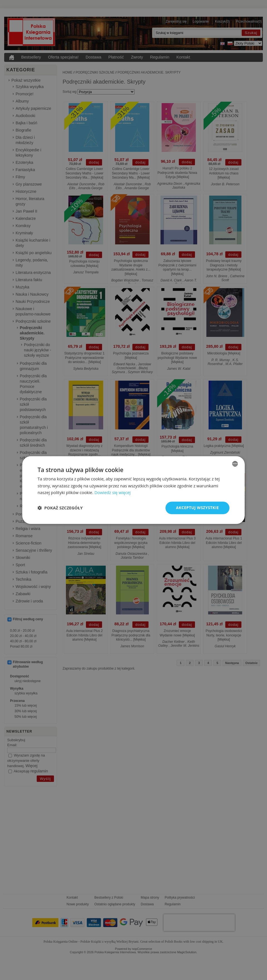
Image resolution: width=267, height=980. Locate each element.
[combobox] (235, 464)
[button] (60, 508)
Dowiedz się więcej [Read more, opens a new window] (112, 493)
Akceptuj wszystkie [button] (197, 508)
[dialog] (133, 490)
